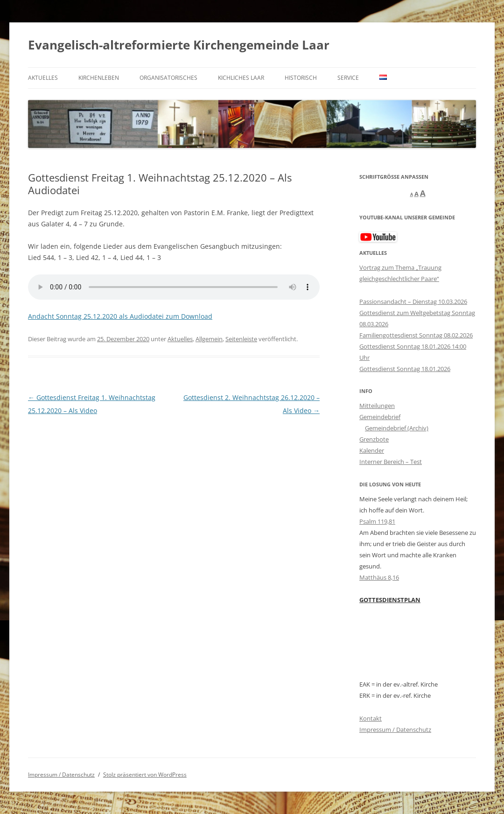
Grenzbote (374, 439)
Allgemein (209, 339)
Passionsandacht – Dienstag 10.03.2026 (413, 302)
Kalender (372, 450)
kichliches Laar (241, 78)
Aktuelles (43, 78)
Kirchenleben (99, 78)
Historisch (301, 78)
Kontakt (371, 718)
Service (348, 78)
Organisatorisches (168, 78)
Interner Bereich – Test (391, 462)
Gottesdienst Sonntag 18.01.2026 (405, 369)
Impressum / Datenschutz (395, 730)
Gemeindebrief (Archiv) (397, 428)
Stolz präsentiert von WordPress (145, 775)
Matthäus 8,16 (379, 577)
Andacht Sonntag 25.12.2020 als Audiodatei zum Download (120, 316)
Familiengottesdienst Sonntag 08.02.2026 (416, 335)
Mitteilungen (377, 406)
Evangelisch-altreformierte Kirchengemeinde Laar (179, 45)
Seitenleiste (241, 339)
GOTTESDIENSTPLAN (390, 600)
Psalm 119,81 (377, 521)
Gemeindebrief (380, 417)
